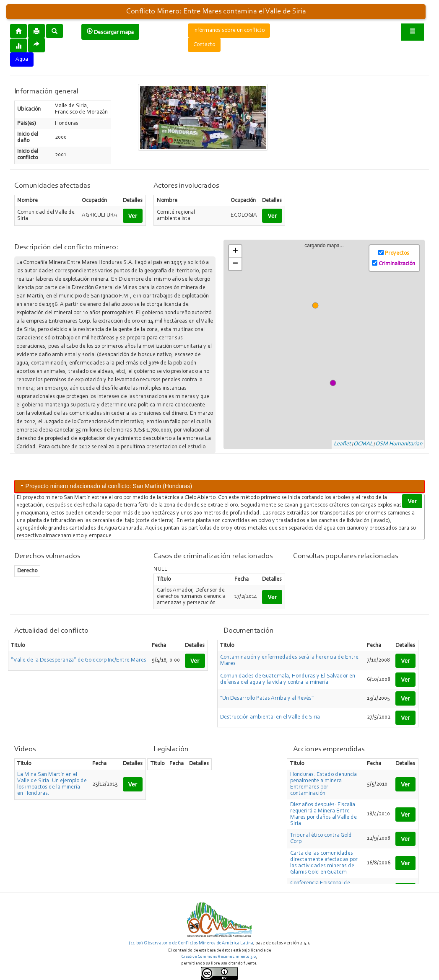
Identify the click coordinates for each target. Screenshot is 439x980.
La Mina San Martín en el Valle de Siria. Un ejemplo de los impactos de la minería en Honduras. (52, 784)
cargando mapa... (327, 345)
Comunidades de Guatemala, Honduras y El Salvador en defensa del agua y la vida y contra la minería (288, 679)
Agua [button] (22, 59)
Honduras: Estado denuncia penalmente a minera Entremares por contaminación (323, 784)
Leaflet (342, 444)
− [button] (235, 264)
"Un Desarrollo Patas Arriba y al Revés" (267, 698)
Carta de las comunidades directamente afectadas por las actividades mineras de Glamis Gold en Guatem (324, 863)
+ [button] (235, 251)
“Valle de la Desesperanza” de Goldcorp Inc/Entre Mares (79, 660)
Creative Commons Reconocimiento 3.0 (219, 957)
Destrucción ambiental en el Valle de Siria (270, 717)
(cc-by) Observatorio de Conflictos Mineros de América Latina (191, 943)
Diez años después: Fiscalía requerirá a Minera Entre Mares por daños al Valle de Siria (323, 814)
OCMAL (363, 444)
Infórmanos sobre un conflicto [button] (229, 31)
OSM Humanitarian (399, 444)
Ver (133, 216)
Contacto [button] (204, 45)
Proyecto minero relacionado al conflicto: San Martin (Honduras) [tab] (106, 486)
